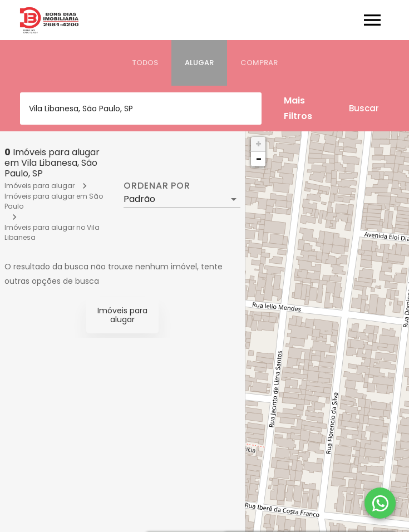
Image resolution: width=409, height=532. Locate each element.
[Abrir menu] (372, 20)
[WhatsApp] (380, 503)
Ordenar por (157, 186)
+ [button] (258, 144)
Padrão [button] (139, 199)
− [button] (259, 159)
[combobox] (141, 109)
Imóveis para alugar (40, 186)
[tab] (145, 63)
